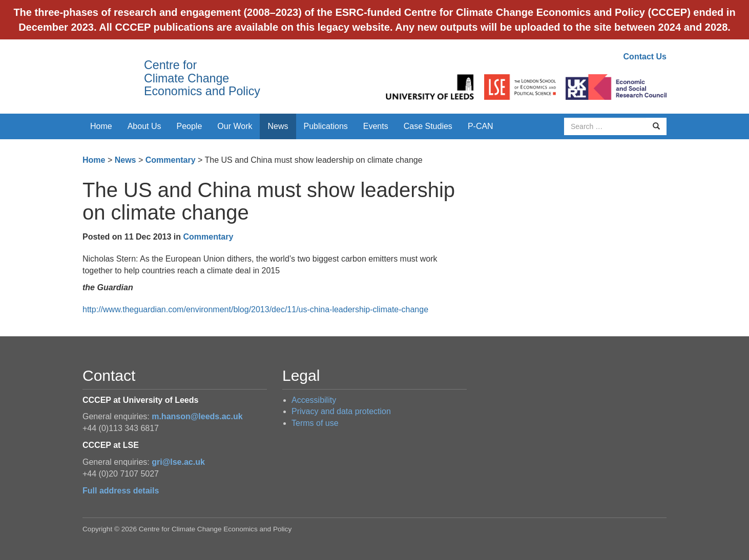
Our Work (235, 126)
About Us (144, 126)
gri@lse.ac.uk (178, 462)
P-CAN (481, 126)
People (190, 126)
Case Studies (428, 126)
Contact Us (645, 57)
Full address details (121, 491)
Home (101, 126)
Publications (326, 126)
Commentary (171, 160)
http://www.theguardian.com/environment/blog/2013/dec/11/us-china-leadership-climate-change (255, 309)
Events (376, 126)
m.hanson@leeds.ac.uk (197, 416)
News (278, 126)
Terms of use (315, 423)
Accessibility (314, 400)
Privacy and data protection (341, 411)
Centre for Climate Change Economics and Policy (202, 78)
